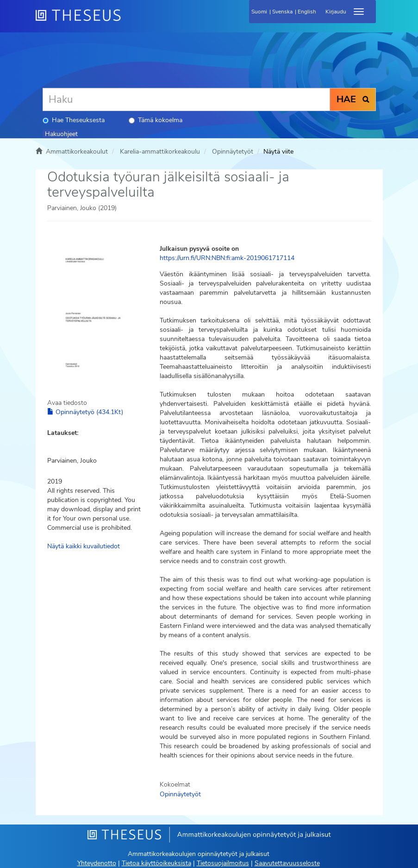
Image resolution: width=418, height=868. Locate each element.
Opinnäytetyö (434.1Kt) (85, 412)
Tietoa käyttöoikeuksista (156, 863)
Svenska (282, 12)
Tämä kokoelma (156, 120)
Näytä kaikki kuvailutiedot (84, 546)
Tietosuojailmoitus (223, 863)
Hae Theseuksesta (74, 120)
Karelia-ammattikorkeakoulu (160, 152)
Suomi (259, 12)
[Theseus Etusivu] (128, 21)
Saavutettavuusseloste (287, 863)
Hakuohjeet (61, 134)
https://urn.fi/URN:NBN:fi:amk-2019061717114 (227, 258)
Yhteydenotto (97, 863)
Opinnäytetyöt (233, 152)
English (307, 12)
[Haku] (186, 99)
